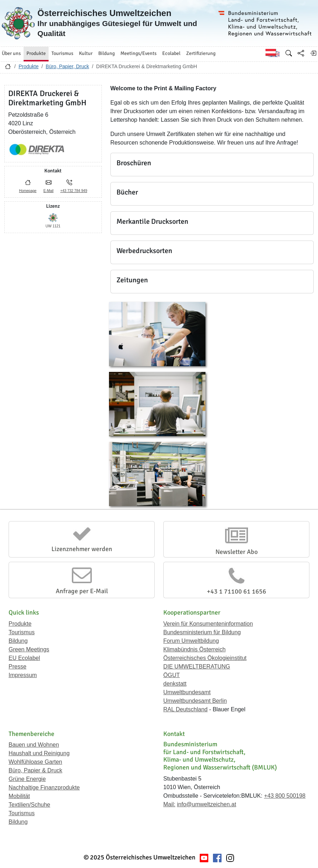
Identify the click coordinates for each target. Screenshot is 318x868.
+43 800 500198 (285, 796)
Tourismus (22, 632)
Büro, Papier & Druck (35, 770)
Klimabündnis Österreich (194, 649)
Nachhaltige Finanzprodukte (44, 788)
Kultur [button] (86, 53)
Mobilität (19, 796)
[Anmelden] (313, 53)
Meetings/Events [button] (138, 53)
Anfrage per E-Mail (82, 591)
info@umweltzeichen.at (207, 804)
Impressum (23, 675)
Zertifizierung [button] (201, 53)
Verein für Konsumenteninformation (208, 624)
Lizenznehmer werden (82, 549)
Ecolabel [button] (171, 53)
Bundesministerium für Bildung (202, 632)
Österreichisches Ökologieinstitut (205, 658)
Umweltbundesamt (187, 692)
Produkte (29, 66)
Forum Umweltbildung (191, 641)
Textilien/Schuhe (29, 805)
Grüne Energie (27, 779)
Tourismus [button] (62, 53)
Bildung (18, 641)
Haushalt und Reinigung (39, 753)
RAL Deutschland (185, 709)
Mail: (169, 804)
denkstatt (175, 684)
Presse (18, 667)
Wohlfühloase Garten (35, 762)
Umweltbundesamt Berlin (195, 701)
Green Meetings (29, 649)
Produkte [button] (36, 53)
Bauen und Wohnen (34, 745)
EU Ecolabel (24, 658)
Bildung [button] (106, 53)
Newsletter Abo (237, 552)
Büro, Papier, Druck (67, 66)
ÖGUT (172, 675)
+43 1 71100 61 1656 (237, 591)
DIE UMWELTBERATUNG (197, 667)
